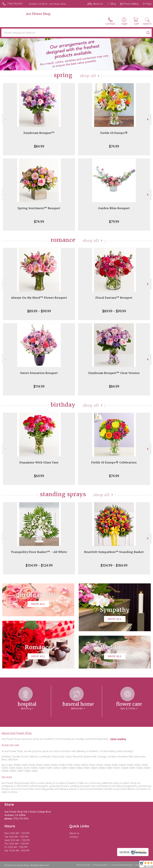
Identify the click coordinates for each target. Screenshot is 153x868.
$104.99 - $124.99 (39, 565)
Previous (5, 119)
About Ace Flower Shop (17, 733)
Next (148, 119)
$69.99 (39, 476)
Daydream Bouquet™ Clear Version (114, 373)
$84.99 (39, 146)
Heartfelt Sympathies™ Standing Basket (114, 552)
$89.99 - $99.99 (39, 311)
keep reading (118, 739)
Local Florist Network (122, 865)
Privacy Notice (101, 865)
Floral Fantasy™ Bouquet (114, 298)
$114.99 (39, 386)
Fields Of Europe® (114, 133)
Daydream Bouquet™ (39, 133)
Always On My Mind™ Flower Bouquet (39, 298)
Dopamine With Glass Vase (39, 462)
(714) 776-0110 (15, 4)
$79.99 (114, 222)
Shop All (88, 76)
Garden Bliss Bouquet (114, 208)
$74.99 (114, 146)
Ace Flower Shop (38, 14)
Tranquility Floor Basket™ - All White (39, 552)
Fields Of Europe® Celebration (114, 462)
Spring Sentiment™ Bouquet (39, 208)
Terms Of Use (83, 865)
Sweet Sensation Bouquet (39, 373)
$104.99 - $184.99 (114, 565)
